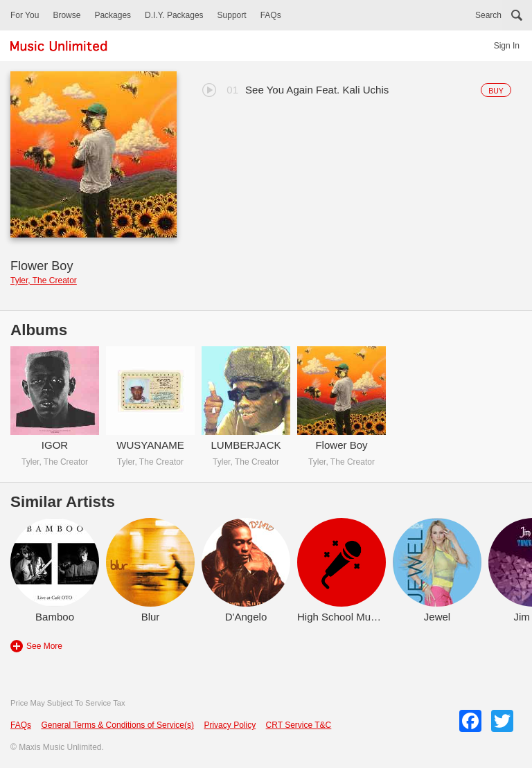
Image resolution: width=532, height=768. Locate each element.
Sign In (507, 46)
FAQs (271, 15)
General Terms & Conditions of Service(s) (117, 725)
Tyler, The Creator (44, 280)
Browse (66, 15)
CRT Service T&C (299, 725)
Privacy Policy (230, 725)
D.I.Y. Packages (174, 15)
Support (232, 15)
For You (25, 15)
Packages (113, 15)
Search (488, 15)
